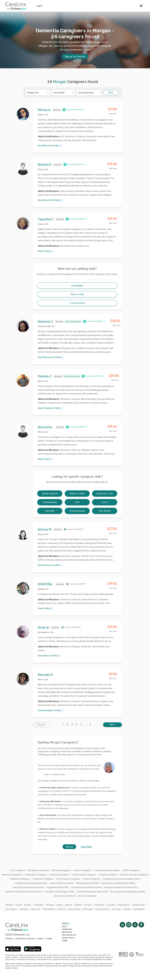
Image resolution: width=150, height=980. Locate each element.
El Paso (88, 905)
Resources (67, 932)
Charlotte (39, 905)
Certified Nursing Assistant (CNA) (31, 883)
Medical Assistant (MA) (87, 883)
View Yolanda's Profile (50, 408)
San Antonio (74, 909)
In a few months (77, 303)
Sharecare (67, 929)
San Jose (116, 909)
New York (36, 909)
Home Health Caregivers (84, 875)
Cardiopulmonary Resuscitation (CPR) (122, 879)
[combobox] (28, 93)
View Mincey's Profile (50, 146)
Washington (139, 909)
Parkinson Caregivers (43, 879)
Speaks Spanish (50, 494)
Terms (65, 941)
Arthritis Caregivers (61, 870)
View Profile (45, 251)
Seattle (127, 909)
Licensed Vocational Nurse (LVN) (28, 887)
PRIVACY (40, 939)
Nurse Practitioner (87, 896)
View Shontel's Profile (50, 200)
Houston (111, 905)
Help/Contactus (69, 935)
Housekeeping (50, 502)
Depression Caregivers (36, 875)
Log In (39, 6)
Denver (69, 905)
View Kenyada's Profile (51, 711)
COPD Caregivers (131, 870)
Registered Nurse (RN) (58, 887)
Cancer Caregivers (82, 870)
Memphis (24, 909)
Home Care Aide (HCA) (65, 896)
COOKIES (9, 939)
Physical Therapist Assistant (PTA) (121, 887)
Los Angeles (11, 909)
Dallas (60, 905)
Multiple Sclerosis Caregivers (134, 875)
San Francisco (102, 909)
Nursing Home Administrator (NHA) (118, 883)
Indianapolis (124, 905)
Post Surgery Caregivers (68, 879)
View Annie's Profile (49, 656)
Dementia (50, 511)
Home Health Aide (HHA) (62, 883)
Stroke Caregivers (92, 879)
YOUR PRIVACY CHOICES (25, 939)
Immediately (77, 286)
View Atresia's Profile (50, 565)
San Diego (88, 909)
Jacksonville (138, 905)
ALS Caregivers (18, 870)
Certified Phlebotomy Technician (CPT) (24, 892)
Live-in (105, 502)
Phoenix (62, 909)
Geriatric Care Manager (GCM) (60, 892)
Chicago (50, 905)
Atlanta (9, 905)
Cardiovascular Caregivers (107, 870)
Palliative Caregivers (20, 879)
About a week (77, 294)
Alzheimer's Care (105, 494)
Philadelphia (49, 909)
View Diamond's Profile (51, 357)
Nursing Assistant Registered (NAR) (128, 892)
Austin (19, 905)
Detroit (78, 905)
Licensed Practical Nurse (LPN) (86, 887)
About (65, 927)
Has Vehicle (105, 511)
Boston (28, 905)
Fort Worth (99, 905)
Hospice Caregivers (108, 875)
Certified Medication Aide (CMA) (92, 892)
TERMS (49, 939)
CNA (77, 502)
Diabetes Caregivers (60, 875)
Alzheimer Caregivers (38, 870)
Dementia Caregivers (12, 875)
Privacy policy (68, 938)
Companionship (77, 511)
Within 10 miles (77, 494)
